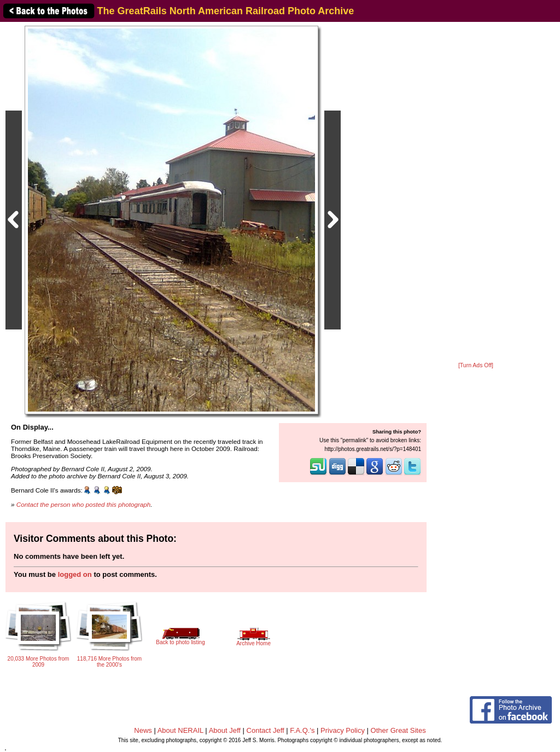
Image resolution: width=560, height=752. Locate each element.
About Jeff (225, 730)
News (143, 730)
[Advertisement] (476, 193)
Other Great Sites (398, 730)
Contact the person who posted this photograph (84, 504)
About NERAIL (180, 730)
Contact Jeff (266, 730)
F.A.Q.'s (302, 730)
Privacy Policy (343, 730)
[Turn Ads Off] (476, 365)
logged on (75, 574)
